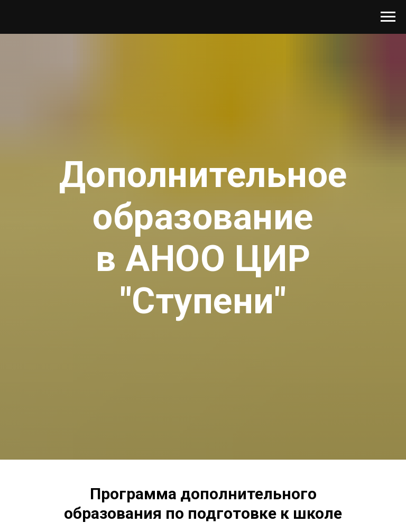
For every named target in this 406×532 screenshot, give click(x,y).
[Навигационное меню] (388, 17)
